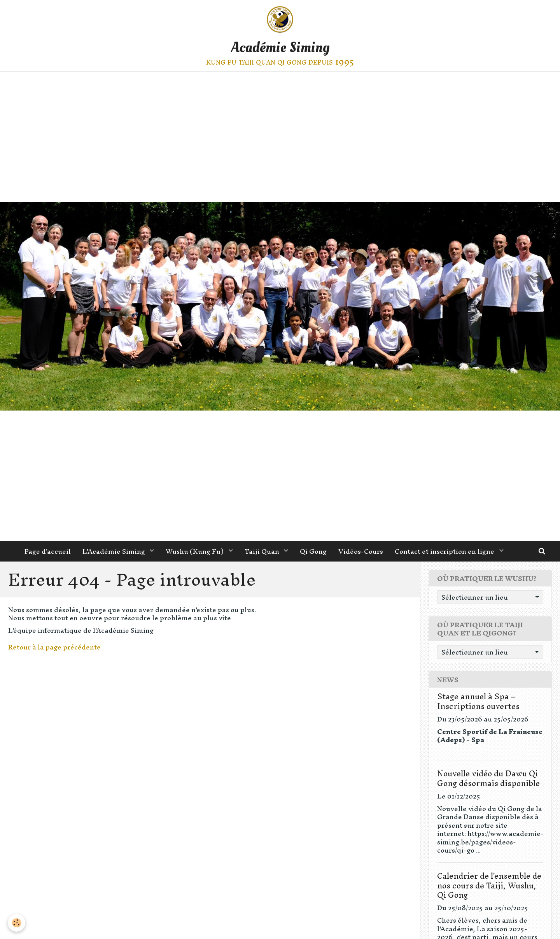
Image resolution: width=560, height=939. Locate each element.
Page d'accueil (48, 551)
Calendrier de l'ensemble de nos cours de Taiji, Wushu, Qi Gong (489, 885)
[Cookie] (17, 923)
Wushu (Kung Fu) (195, 551)
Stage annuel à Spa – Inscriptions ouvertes (478, 701)
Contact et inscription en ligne (445, 551)
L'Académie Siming (115, 551)
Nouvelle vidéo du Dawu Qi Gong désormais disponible (488, 778)
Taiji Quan (263, 551)
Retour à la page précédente (54, 647)
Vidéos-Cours (361, 551)
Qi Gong (313, 551)
